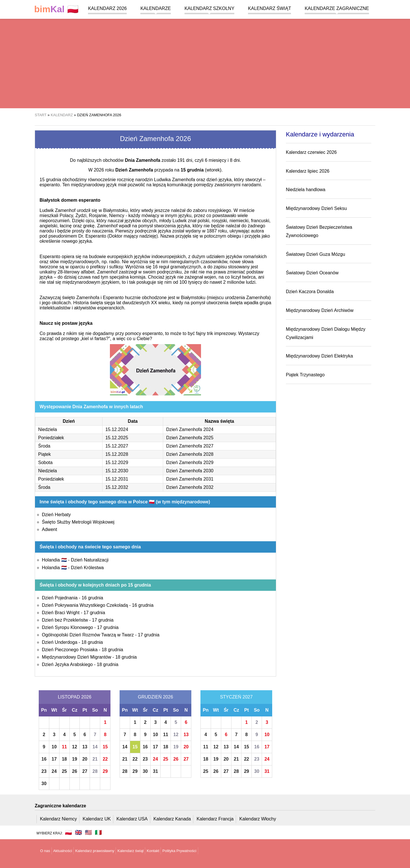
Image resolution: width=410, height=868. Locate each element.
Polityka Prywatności (179, 851)
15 (105, 747)
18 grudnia (92, 642)
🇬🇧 (78, 832)
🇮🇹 (98, 832)
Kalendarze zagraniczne (337, 8)
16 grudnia (93, 598)
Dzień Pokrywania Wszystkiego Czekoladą (85, 605)
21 (95, 759)
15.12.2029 (117, 462)
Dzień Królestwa (87, 568)
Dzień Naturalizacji (90, 560)
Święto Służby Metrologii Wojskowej (78, 522)
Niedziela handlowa (306, 190)
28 (95, 771)
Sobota (45, 462)
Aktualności (63, 851)
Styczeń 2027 (236, 697)
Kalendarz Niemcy (58, 819)
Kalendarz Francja (215, 819)
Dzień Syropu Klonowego (67, 627)
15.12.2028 (117, 454)
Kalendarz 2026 (107, 8)
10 (54, 747)
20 (85, 759)
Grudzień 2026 (155, 697)
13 (85, 747)
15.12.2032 (117, 487)
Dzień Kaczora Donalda (310, 292)
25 (64, 771)
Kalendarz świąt (269, 8)
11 (64, 747)
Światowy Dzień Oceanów (312, 273)
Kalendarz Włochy (258, 819)
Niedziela (48, 429)
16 (44, 759)
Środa (44, 446)
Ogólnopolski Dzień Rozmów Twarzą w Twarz (88, 635)
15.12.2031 (117, 479)
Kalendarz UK (97, 819)
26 (75, 771)
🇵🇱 (56, 9)
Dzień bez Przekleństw (65, 620)
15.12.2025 (117, 438)
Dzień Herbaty (56, 515)
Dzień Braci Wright (61, 613)
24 (54, 771)
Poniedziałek (51, 438)
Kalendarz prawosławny (95, 851)
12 (75, 747)
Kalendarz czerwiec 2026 (311, 152)
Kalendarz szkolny (209, 8)
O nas (45, 851)
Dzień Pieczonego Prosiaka (70, 650)
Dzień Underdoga (60, 642)
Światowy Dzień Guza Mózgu (315, 254)
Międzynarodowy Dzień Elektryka (319, 356)
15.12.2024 (117, 429)
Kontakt (153, 851)
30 (44, 784)
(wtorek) (201, 170)
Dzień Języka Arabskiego (67, 664)
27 (85, 771)
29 (105, 771)
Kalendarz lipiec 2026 (308, 171)
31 (155, 771)
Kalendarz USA (132, 819)
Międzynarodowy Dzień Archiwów (320, 310)
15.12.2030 (117, 471)
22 (105, 759)
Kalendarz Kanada (172, 819)
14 (95, 747)
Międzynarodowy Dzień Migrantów (77, 657)
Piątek (44, 454)
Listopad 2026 (75, 697)
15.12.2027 (117, 446)
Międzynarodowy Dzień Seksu (316, 208)
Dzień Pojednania (60, 598)
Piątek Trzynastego (305, 375)
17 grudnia (94, 613)
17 (54, 759)
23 (44, 771)
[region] (205, 63)
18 (64, 759)
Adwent (49, 529)
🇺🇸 (88, 832)
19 (75, 759)
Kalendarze (156, 8)
